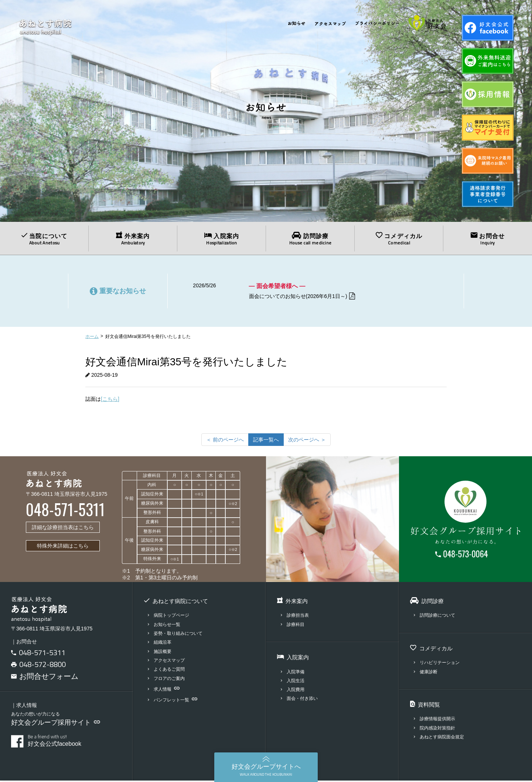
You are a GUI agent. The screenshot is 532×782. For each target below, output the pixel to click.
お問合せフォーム (45, 677)
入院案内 (222, 239)
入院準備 (294, 673)
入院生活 (294, 682)
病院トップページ (170, 617)
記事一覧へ (266, 441)
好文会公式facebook (75, 742)
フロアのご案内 (168, 679)
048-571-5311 (42, 654)
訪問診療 (310, 239)
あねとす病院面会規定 (441, 738)
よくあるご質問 (168, 671)
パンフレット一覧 (174, 701)
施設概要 (161, 652)
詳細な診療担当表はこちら (63, 528)
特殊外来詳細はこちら (63, 547)
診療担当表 (296, 617)
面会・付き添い (301, 700)
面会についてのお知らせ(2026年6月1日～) (309, 297)
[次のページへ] (307, 441)
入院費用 (294, 691)
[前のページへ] (225, 441)
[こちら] (110, 400)
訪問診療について (436, 617)
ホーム (92, 338)
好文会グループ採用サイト (56, 724)
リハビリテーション (439, 664)
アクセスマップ (168, 662)
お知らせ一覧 (165, 625)
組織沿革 (161, 644)
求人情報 (165, 690)
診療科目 (294, 625)
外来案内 (133, 239)
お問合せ (488, 239)
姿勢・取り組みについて (177, 635)
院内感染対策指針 (436, 729)
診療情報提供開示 (436, 720)
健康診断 (427, 673)
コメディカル (399, 239)
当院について (44, 239)
